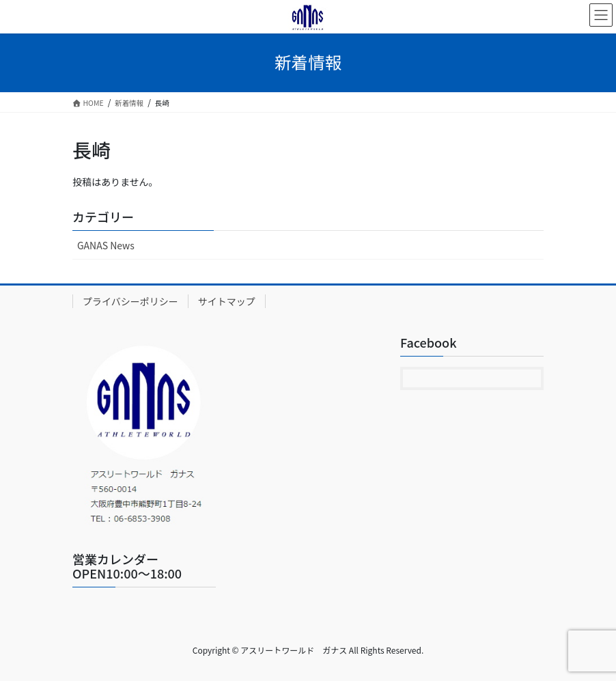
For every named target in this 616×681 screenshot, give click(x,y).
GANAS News (106, 245)
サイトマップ (227, 301)
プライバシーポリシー (130, 301)
